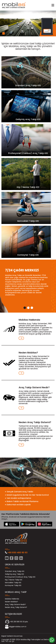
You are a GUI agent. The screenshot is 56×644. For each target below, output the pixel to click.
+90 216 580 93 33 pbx (16, 622)
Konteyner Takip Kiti (13, 585)
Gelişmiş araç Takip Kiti (14, 574)
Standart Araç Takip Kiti (15, 571)
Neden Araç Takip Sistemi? (16, 607)
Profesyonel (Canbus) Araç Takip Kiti (20, 577)
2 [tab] (28, 308)
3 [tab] (32, 308)
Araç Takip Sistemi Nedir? (15, 605)
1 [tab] (4, 33)
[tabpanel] (28, 23)
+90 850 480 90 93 (16, 553)
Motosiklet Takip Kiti (13, 583)
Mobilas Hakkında (12, 599)
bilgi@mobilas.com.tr (16, 627)
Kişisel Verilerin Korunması (12, 636)
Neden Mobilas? (11, 602)
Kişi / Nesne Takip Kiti (14, 580)
